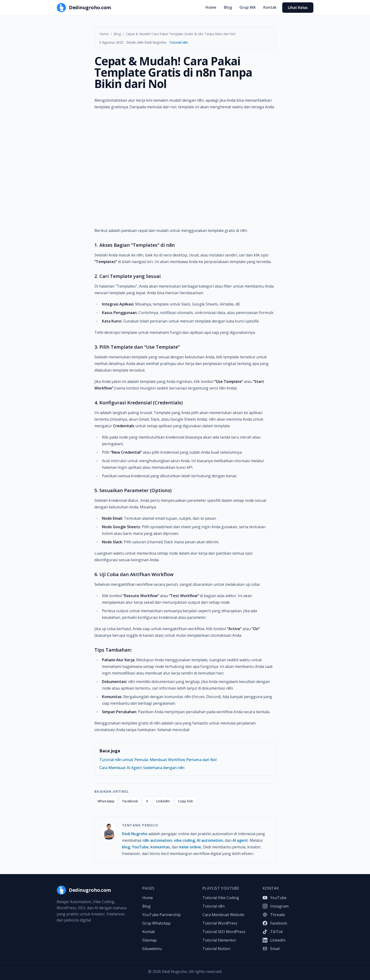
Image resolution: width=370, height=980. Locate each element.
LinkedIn (163, 801)
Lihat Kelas (298, 8)
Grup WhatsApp (156, 923)
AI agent (240, 840)
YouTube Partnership (162, 915)
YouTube (140, 847)
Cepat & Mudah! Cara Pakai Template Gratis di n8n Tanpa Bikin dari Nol (181, 34)
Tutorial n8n (179, 42)
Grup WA (248, 7)
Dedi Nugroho (135, 834)
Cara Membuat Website (223, 915)
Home (211, 7)
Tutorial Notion (216, 949)
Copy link (185, 801)
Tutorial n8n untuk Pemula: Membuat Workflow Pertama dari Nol (158, 760)
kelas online (190, 847)
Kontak (270, 7)
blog (126, 847)
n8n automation (157, 840)
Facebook (130, 801)
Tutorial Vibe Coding (221, 898)
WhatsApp (106, 801)
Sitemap (149, 940)
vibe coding (184, 840)
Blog (228, 7)
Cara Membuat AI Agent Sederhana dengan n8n (142, 768)
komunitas (160, 847)
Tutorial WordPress (220, 923)
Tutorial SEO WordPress (224, 932)
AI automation (210, 840)
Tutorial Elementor (219, 940)
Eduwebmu (152, 949)
